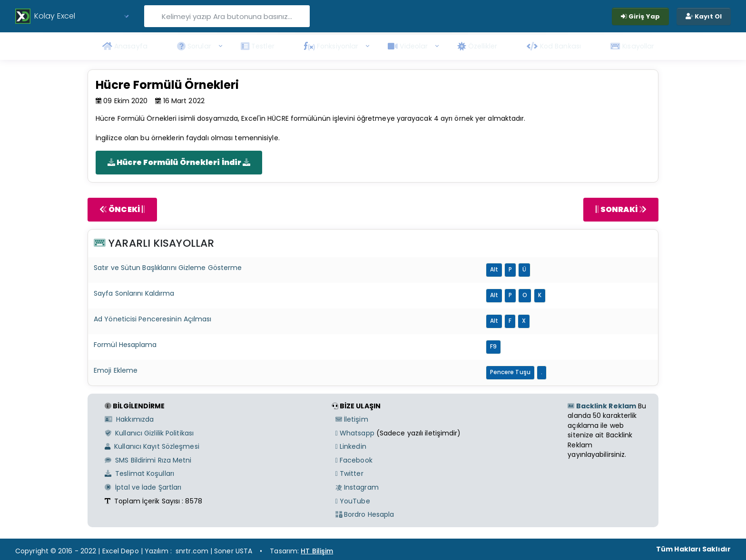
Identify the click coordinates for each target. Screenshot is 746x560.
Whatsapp (355, 433)
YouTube (353, 501)
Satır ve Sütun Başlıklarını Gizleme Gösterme (168, 268)
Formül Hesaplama (125, 345)
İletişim (352, 419)
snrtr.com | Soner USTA (214, 551)
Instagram (357, 487)
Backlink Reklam (602, 406)
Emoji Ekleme (116, 370)
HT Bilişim (317, 551)
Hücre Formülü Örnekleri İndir (179, 162)
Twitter (349, 473)
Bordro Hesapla (365, 514)
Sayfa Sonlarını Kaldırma (134, 293)
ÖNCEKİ (122, 209)
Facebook (354, 460)
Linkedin (351, 446)
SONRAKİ (621, 209)
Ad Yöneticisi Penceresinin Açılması (153, 319)
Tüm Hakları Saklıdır (693, 549)
